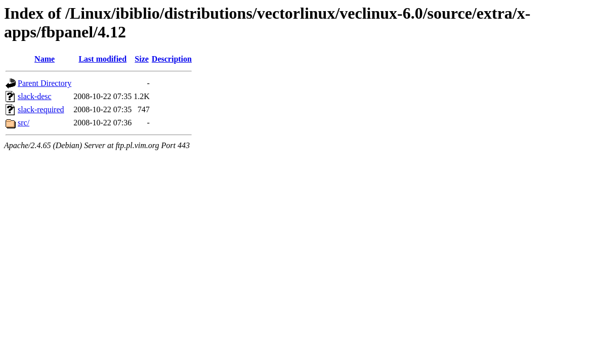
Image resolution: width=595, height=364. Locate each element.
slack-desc (35, 96)
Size (142, 59)
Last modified (102, 59)
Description (172, 59)
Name (45, 59)
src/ (24, 123)
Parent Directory (45, 83)
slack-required (41, 109)
